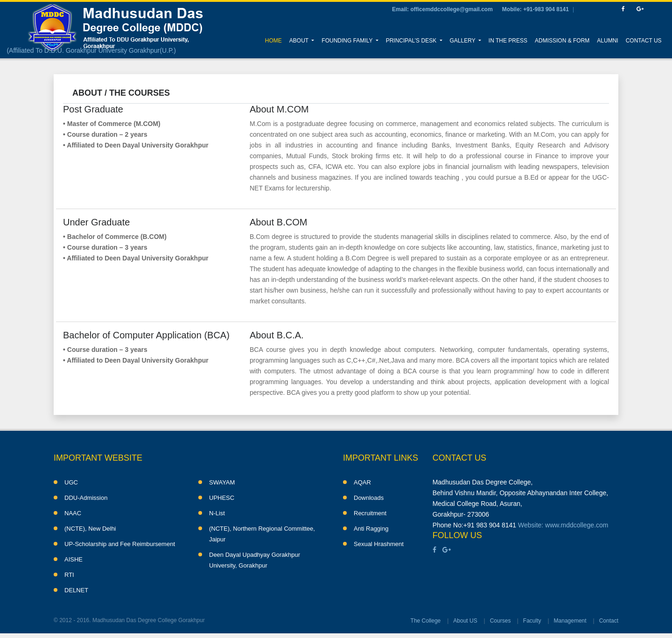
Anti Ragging (371, 529)
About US (465, 621)
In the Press (508, 41)
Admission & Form (562, 41)
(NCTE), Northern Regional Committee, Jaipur (262, 534)
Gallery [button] (463, 41)
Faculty (532, 621)
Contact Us (644, 41)
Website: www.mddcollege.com (563, 525)
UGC (71, 482)
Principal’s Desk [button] (412, 41)
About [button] (300, 41)
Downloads (369, 498)
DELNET (76, 590)
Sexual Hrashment (379, 544)
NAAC (73, 513)
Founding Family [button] (348, 41)
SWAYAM (222, 482)
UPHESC (222, 498)
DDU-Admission (86, 498)
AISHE (73, 559)
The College (426, 621)
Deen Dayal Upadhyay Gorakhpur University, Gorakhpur (255, 560)
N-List (217, 513)
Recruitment (370, 513)
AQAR (362, 482)
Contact (609, 621)
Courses (500, 621)
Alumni (607, 41)
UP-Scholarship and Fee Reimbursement (120, 544)
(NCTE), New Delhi (90, 529)
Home (275, 39)
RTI (69, 575)
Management (570, 621)
